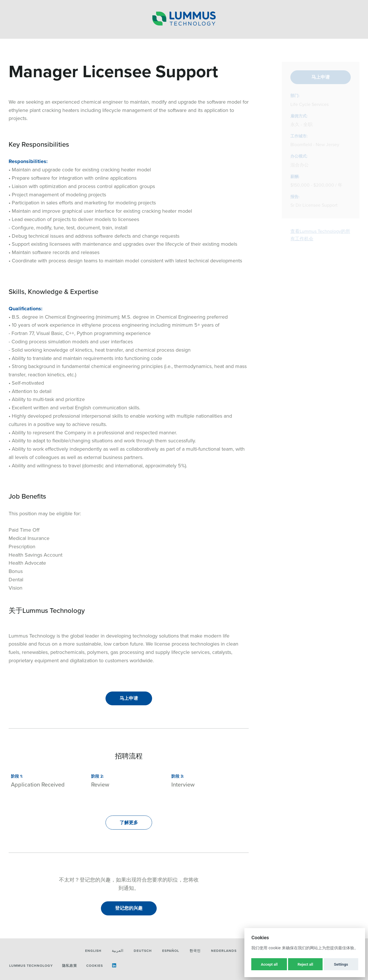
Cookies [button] (95, 966)
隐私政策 (70, 966)
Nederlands (224, 951)
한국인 (195, 951)
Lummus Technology (31, 966)
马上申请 (129, 698)
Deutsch (143, 951)
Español (171, 951)
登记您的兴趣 (129, 908)
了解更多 (129, 823)
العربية (118, 951)
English (93, 951)
